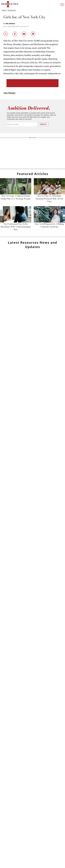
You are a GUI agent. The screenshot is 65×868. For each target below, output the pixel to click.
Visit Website (9, 93)
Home (4, 10)
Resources (12, 10)
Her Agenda (10, 24)
